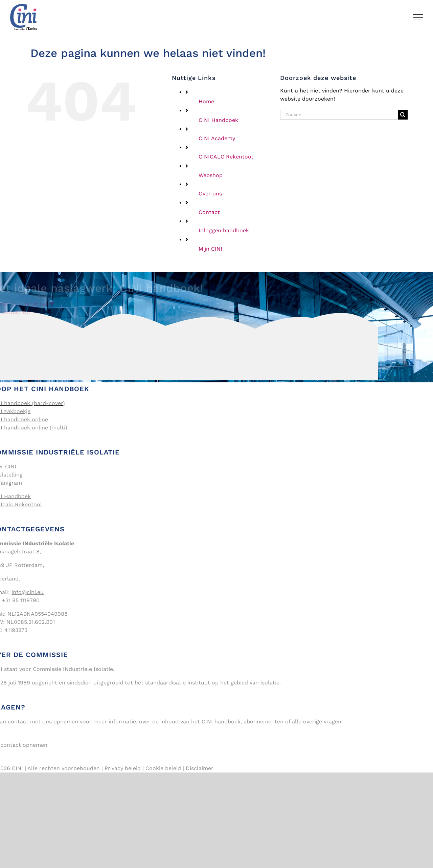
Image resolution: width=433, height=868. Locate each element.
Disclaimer (200, 768)
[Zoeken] (403, 115)
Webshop (211, 175)
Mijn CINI (210, 249)
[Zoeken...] (339, 115)
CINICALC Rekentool (226, 157)
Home (206, 101)
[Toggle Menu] (418, 17)
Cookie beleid (163, 768)
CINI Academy (217, 138)
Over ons (210, 194)
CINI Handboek (218, 120)
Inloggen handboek (224, 230)
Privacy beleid (123, 768)
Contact (209, 212)
